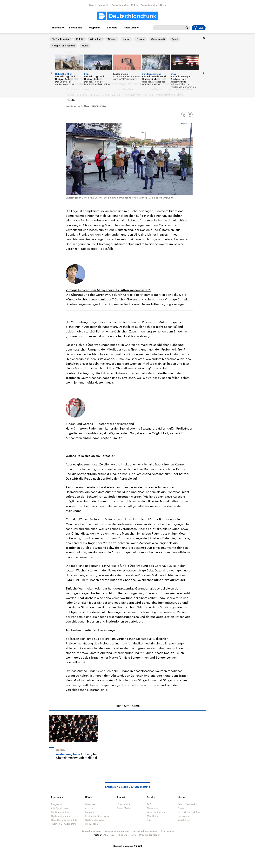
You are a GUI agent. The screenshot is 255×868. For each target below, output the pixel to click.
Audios (89, 808)
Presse (181, 808)
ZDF (114, 835)
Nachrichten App (94, 820)
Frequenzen (91, 824)
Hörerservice (123, 804)
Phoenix (124, 835)
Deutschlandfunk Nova (153, 5)
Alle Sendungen (60, 808)
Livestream (91, 804)
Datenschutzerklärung (117, 831)
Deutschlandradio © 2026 (128, 846)
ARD (106, 835)
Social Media (124, 808)
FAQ (149, 804)
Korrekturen (184, 820)
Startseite (55, 38)
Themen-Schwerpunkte (64, 824)
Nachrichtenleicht (61, 816)
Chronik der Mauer (149, 835)
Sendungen (75, 28)
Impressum (168, 831)
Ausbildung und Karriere (191, 812)
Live (199, 28)
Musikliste (152, 816)
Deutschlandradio (99, 5)
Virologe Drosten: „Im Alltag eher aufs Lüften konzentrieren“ (108, 290)
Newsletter (153, 808)
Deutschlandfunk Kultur (125, 5)
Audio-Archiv (131, 28)
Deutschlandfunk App (97, 816)
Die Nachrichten (60, 812)
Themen (56, 28)
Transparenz (184, 816)
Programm (94, 28)
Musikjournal (70, 38)
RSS (149, 820)
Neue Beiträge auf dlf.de (64, 820)
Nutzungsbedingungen (145, 831)
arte (134, 835)
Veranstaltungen (156, 812)
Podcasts (112, 28)
